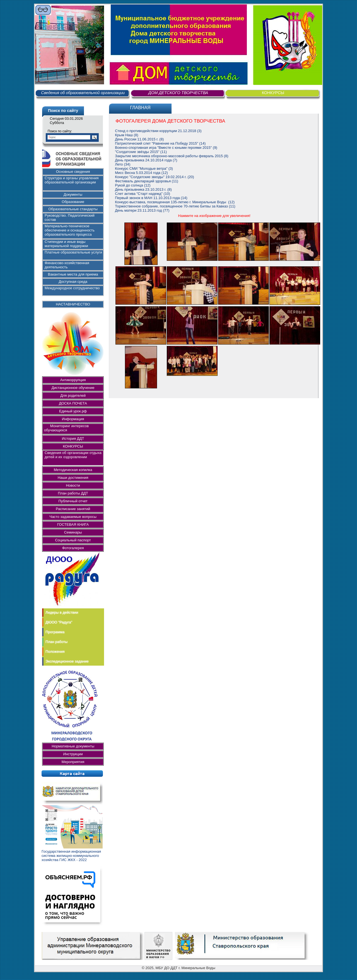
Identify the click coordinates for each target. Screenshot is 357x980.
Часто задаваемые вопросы (73, 517)
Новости (73, 485)
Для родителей (73, 395)
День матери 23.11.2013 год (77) (142, 210)
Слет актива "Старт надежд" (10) (142, 194)
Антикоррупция (73, 380)
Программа (55, 632)
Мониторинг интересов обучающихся (68, 428)
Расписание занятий (73, 509)
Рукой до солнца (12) (133, 185)
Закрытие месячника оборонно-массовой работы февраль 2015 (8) (172, 156)
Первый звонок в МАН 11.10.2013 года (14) (151, 198)
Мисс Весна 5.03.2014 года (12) (141, 173)
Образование (73, 202)
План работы (56, 642)
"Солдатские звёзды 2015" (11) (141, 152)
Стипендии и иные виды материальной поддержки (66, 244)
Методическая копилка (73, 470)
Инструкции (73, 754)
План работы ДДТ (73, 493)
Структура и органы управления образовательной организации (72, 180)
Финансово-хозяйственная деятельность (67, 265)
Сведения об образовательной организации (83, 93)
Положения (55, 652)
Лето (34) (123, 164)
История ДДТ (73, 438)
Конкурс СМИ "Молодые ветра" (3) (144, 168)
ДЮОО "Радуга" (59, 622)
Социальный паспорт (73, 540)
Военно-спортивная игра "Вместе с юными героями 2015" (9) (166, 148)
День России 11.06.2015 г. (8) (139, 139)
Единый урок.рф (73, 411)
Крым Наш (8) (126, 135)
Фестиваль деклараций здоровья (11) (147, 181)
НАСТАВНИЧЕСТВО (73, 304)
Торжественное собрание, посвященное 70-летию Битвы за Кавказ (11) (175, 206)
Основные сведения (73, 172)
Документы (73, 194)
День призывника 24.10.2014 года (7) (146, 160)
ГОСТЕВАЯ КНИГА (73, 524)
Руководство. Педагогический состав (70, 217)
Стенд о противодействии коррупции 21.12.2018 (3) (158, 131)
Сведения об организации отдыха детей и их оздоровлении (73, 455)
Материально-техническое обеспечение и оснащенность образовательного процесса (70, 230)
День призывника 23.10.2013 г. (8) (143, 189)
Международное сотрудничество (72, 288)
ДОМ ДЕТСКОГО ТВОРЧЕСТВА (178, 93)
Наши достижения (73, 478)
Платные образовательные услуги (73, 252)
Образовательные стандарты (73, 209)
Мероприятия (73, 762)
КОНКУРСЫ (273, 93)
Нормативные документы (73, 746)
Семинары (73, 532)
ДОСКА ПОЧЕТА (73, 403)
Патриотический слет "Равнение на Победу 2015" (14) (160, 143)
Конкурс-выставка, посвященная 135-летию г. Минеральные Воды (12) (175, 202)
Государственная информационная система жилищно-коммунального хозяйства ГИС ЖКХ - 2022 (71, 856)
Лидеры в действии (62, 612)
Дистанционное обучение (73, 388)
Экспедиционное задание (67, 661)
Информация (73, 419)
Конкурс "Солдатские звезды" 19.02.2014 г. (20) (154, 177)
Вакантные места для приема (73, 274)
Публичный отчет (73, 501)
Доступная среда (73, 282)
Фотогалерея (73, 548)
